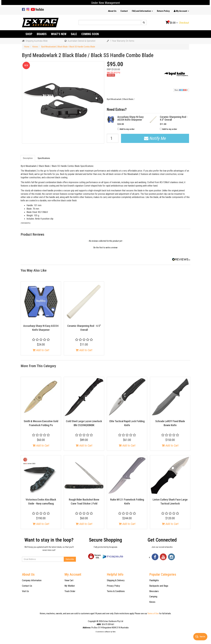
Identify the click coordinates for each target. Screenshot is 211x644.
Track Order (70, 591)
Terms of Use (153, 613)
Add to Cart (41, 350)
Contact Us (27, 586)
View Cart (69, 580)
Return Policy (163, 11)
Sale (74, 34)
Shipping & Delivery (116, 580)
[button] (105, 247)
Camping (153, 597)
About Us (112, 11)
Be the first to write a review (105, 248)
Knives (152, 602)
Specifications (44, 158)
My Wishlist (70, 586)
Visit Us (25, 591)
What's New (59, 34)
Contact (124, 11)
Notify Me (155, 138)
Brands (42, 34)
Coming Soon (90, 34)
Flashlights (154, 580)
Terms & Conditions (116, 591)
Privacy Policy (113, 586)
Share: (181, 90)
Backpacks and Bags (159, 586)
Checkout (184, 23)
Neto (114, 632)
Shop (29, 34)
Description (28, 158)
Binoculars (154, 591)
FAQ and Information (142, 11)
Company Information (32, 580)
